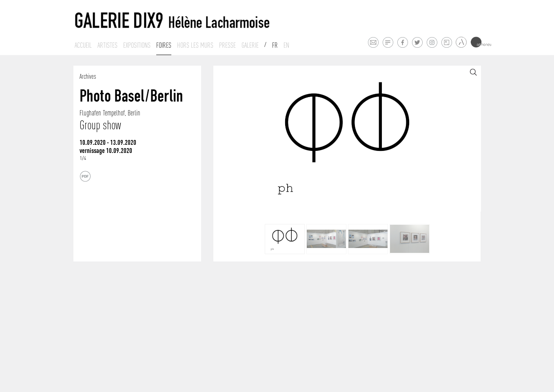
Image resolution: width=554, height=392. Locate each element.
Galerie (250, 45)
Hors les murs (195, 45)
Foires (164, 45)
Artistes (107, 45)
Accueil (83, 45)
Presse (227, 45)
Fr (275, 45)
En (286, 45)
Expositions (137, 45)
